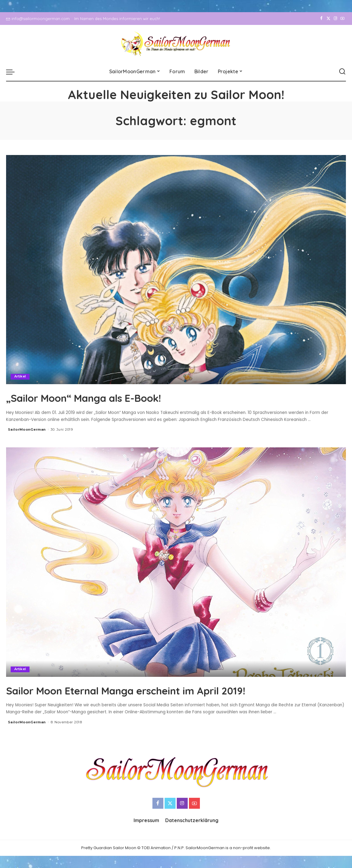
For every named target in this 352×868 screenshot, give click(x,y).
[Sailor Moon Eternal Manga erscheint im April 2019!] (176, 562)
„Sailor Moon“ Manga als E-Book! (104, 397)
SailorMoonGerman (27, 429)
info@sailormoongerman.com (38, 19)
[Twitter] (328, 19)
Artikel (20, 377)
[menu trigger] (13, 72)
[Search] (342, 72)
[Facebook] (321, 19)
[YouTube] (342, 19)
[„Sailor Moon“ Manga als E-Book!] (176, 270)
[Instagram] (335, 19)
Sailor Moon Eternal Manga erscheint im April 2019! (156, 690)
